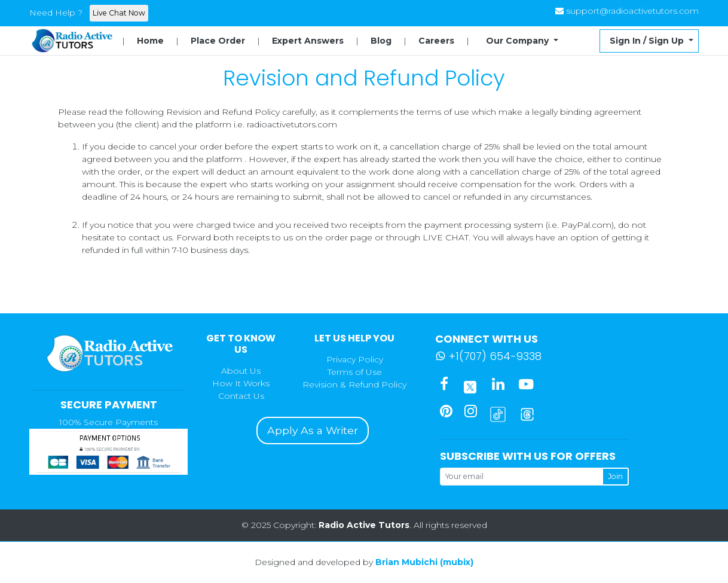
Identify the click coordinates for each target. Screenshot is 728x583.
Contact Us (241, 396)
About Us (241, 371)
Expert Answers (308, 41)
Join (615, 476)
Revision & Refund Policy (354, 384)
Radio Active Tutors (364, 525)
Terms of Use (355, 372)
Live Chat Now (119, 13)
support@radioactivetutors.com (632, 11)
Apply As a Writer (313, 430)
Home (150, 41)
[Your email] (521, 477)
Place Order (218, 41)
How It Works (241, 383)
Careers (436, 41)
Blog (381, 41)
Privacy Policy (355, 359)
